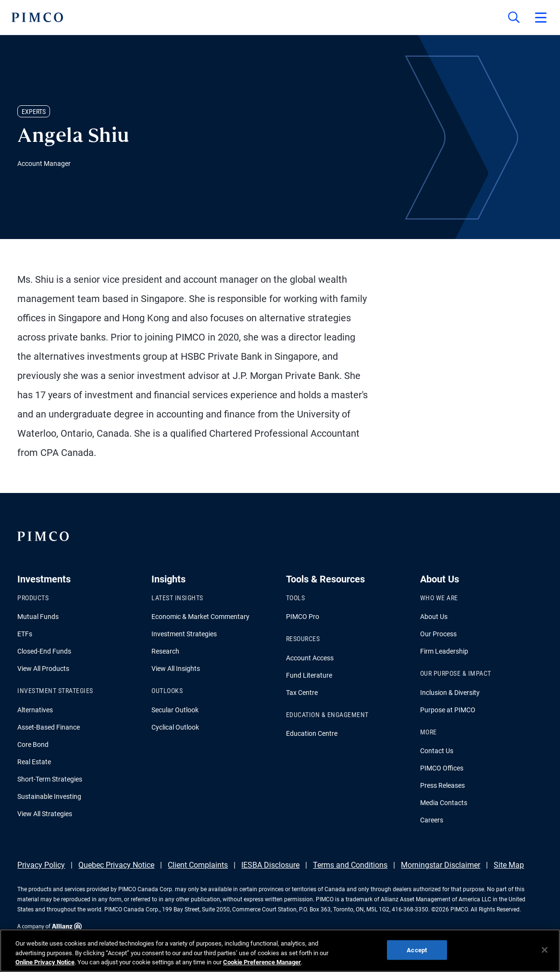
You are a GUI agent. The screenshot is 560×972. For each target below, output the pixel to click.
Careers (432, 820)
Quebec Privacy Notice (116, 865)
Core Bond (33, 745)
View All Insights (176, 669)
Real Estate (34, 762)
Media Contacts (444, 803)
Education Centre (312, 733)
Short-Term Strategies (50, 779)
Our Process (438, 634)
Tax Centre (302, 693)
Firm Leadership (444, 651)
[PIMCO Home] (37, 17)
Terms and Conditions (350, 865)
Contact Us (437, 751)
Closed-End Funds (44, 651)
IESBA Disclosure (270, 865)
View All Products (43, 669)
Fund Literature (309, 675)
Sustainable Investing (49, 796)
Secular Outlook (175, 710)
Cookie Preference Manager (262, 962)
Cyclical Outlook (175, 727)
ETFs (25, 634)
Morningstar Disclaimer (441, 865)
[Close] (545, 950)
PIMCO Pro (303, 617)
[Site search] (514, 17)
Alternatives (35, 710)
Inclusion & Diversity (450, 693)
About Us (434, 617)
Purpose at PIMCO (448, 710)
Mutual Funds (38, 617)
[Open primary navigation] (541, 17)
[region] (280, 951)
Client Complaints (198, 865)
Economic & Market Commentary (200, 617)
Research (165, 651)
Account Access (310, 658)
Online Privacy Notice (45, 962)
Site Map (509, 865)
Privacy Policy (41, 865)
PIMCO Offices (442, 768)
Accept (417, 950)
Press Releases (442, 785)
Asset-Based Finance (49, 727)
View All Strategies (45, 814)
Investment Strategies (184, 634)
